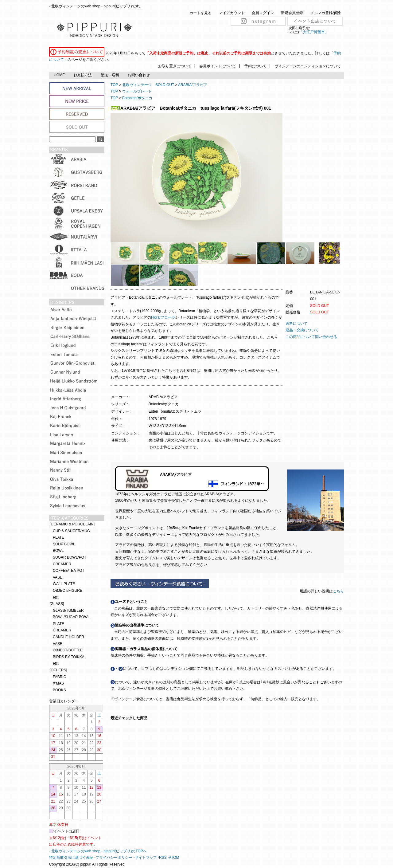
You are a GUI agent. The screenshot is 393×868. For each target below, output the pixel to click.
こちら (339, 591)
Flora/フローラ (163, 317)
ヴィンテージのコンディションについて (308, 66)
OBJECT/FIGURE (68, 591)
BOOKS (59, 690)
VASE (58, 577)
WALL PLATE (64, 584)
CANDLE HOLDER (68, 637)
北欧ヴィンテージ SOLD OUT (148, 85)
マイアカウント (232, 13)
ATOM (174, 858)
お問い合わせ (139, 75)
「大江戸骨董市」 (314, 32)
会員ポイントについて (218, 66)
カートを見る (200, 13)
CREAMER (62, 564)
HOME (59, 75)
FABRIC (59, 677)
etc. (56, 597)
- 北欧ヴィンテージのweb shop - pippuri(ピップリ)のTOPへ (98, 851)
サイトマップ (146, 858)
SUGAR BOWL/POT (70, 557)
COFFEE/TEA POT (69, 571)
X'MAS (58, 683)
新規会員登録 (292, 13)
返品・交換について (302, 330)
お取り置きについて (175, 66)
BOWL (58, 551)
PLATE (58, 537)
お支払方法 (83, 75)
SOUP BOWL (64, 544)
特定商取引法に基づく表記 (71, 858)
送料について (297, 324)
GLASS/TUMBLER (68, 611)
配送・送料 (110, 75)
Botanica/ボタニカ (137, 98)
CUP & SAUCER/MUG (71, 531)
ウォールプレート (137, 91)
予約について (255, 66)
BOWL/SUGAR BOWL (71, 617)
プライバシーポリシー (114, 858)
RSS (163, 858)
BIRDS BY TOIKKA (69, 657)
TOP (114, 85)
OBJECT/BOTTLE (68, 650)
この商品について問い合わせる (311, 337)
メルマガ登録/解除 (326, 13)
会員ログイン (263, 13)
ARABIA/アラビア (193, 85)
